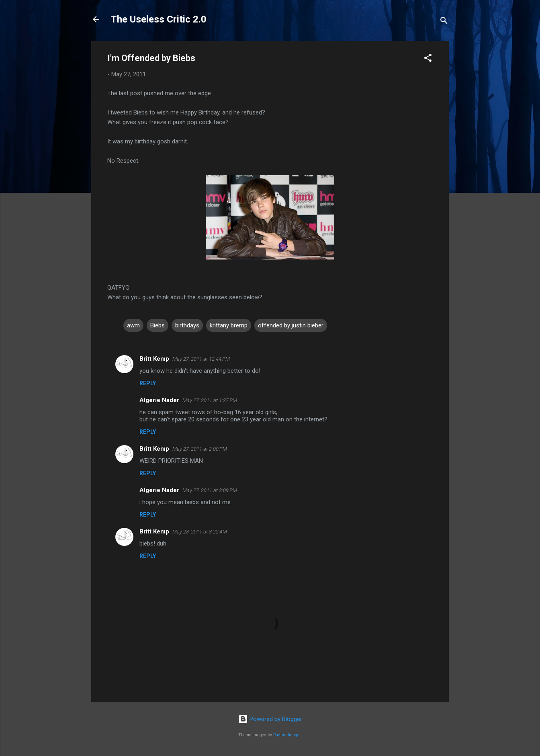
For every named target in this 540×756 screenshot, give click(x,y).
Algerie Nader (159, 400)
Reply (148, 383)
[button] (428, 59)
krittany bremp (229, 325)
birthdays (187, 325)
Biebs (157, 325)
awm (133, 325)
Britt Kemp (154, 359)
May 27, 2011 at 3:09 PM (210, 490)
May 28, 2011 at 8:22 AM (200, 532)
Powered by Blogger (270, 719)
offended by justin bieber (291, 325)
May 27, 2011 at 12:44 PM (201, 359)
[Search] (444, 22)
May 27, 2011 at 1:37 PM (210, 400)
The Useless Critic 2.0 (159, 19)
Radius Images (287, 735)
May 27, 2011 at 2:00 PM (200, 449)
